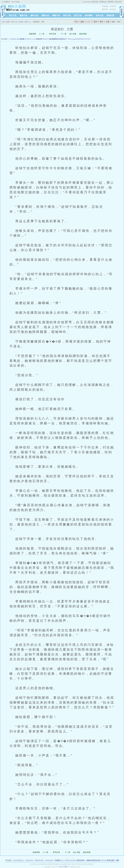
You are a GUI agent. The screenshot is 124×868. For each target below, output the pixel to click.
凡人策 (34, 39)
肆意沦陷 (103, 860)
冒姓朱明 (74, 860)
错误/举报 (83, 34)
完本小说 (100, 15)
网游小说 (56, 15)
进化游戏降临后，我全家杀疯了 (24, 860)
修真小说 (23, 15)
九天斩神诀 (13, 39)
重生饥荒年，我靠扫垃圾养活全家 (89, 860)
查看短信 (103, 2)
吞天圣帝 (28, 39)
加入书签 (73, 34)
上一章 (42, 34)
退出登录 (118, 2)
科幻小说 (67, 15)
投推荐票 (33, 34)
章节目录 (53, 34)
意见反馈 (113, 9)
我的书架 (95, 2)
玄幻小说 (13, 15)
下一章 (64, 34)
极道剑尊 (39, 39)
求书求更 (113, 6)
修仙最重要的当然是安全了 (58, 39)
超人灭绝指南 (66, 860)
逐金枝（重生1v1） (25, 22)
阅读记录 (110, 15)
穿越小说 (45, 15)
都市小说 (34, 15)
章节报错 (105, 6)
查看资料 (111, 2)
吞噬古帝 (46, 39)
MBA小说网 (15, 2)
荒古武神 (87, 39)
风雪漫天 (58, 860)
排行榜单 (89, 15)
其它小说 (78, 15)
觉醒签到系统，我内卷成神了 (45, 860)
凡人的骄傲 (21, 39)
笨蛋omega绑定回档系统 (76, 39)
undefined (88, 2)
